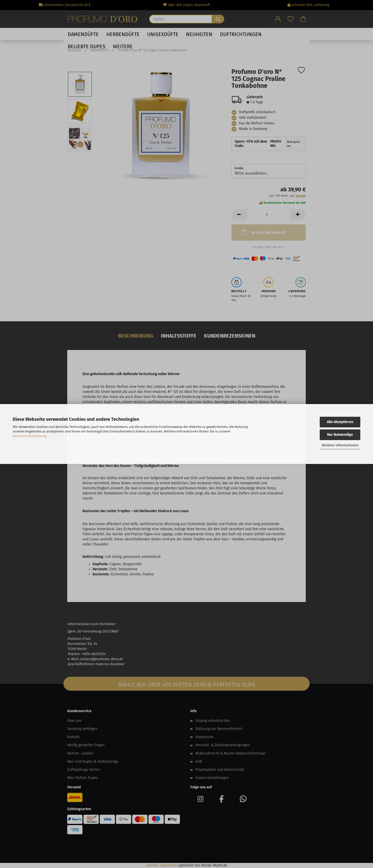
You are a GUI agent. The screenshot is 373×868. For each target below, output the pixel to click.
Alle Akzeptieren (340, 422)
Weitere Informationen (340, 445)
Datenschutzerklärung (29, 436)
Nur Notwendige (340, 435)
